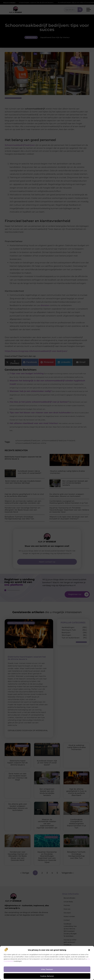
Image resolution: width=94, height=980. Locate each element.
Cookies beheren (47, 976)
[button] (89, 950)
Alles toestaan (47, 969)
